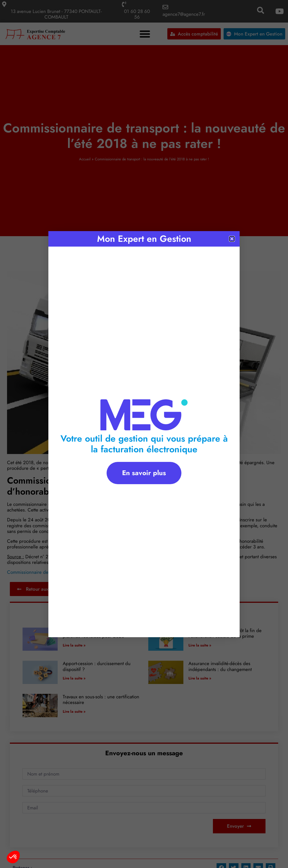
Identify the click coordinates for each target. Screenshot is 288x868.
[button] (13, 857)
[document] (144, 434)
